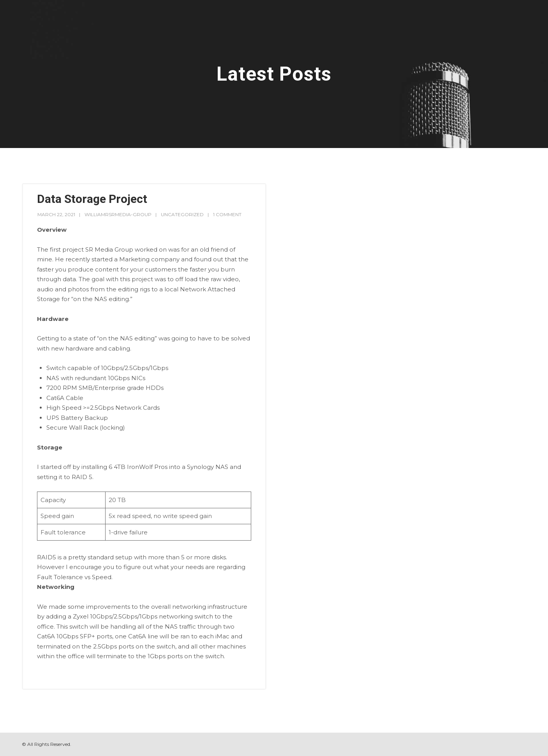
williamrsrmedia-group (118, 214)
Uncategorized (182, 214)
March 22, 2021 (56, 214)
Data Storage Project (92, 199)
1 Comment (227, 214)
